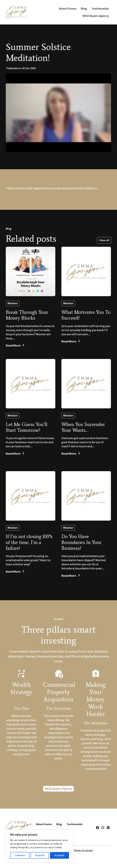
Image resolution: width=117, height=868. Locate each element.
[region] (40, 846)
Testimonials (100, 9)
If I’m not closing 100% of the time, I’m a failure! (29, 542)
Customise (20, 855)
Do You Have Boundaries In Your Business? (82, 542)
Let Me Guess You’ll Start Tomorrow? (27, 427)
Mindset (13, 303)
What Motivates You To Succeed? (86, 315)
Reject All (40, 855)
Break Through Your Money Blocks (27, 315)
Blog (84, 9)
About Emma (67, 9)
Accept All (60, 855)
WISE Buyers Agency (96, 16)
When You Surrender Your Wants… (83, 427)
